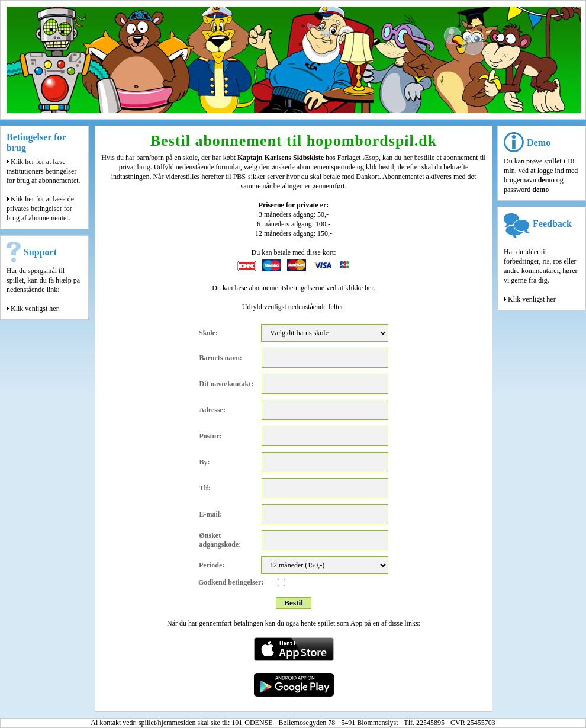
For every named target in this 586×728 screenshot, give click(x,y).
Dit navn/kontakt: (227, 384)
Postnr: (211, 436)
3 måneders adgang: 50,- (294, 214)
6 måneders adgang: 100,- (294, 224)
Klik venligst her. (33, 309)
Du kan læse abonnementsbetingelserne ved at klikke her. (293, 288)
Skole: (208, 333)
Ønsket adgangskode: (220, 540)
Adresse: (212, 410)
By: (205, 462)
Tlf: (205, 488)
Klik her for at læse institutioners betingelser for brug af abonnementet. (44, 171)
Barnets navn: (221, 358)
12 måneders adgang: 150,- (294, 233)
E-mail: (211, 514)
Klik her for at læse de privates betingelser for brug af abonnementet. (40, 209)
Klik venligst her (530, 299)
